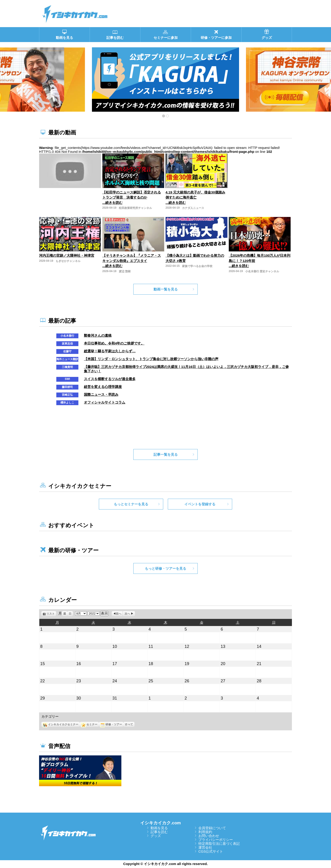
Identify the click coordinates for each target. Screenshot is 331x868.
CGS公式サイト (211, 851)
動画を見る (159, 828)
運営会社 (205, 847)
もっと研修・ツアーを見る (165, 568)
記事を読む (159, 832)
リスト (51, 614)
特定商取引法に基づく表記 (219, 844)
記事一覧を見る (166, 454)
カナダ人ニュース (193, 208)
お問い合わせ (209, 836)
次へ (127, 614)
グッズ (156, 836)
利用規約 (205, 832)
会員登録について (212, 828)
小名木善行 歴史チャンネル (262, 271)
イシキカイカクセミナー (61, 724)
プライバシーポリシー (216, 840)
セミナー (89, 724)
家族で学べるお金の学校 (197, 266)
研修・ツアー (111, 724)
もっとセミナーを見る (131, 504)
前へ (119, 614)
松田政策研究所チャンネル (135, 208)
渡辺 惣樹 (125, 271)
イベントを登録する (200, 504)
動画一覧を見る (166, 289)
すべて (129, 724)
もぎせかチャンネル (68, 261)
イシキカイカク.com (161, 823)
